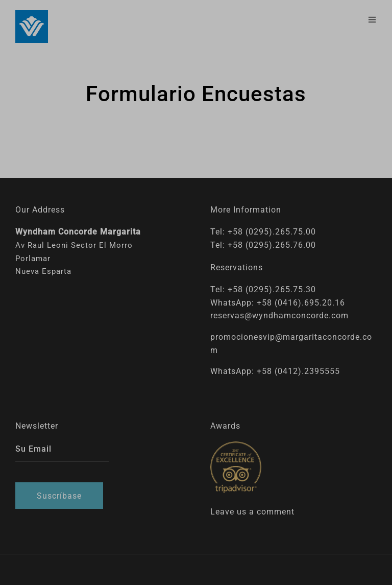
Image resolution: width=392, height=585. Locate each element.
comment (276, 512)
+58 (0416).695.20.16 (301, 303)
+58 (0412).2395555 (298, 371)
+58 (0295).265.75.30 (272, 289)
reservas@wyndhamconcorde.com (279, 315)
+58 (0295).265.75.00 (272, 232)
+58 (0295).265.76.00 (272, 245)
